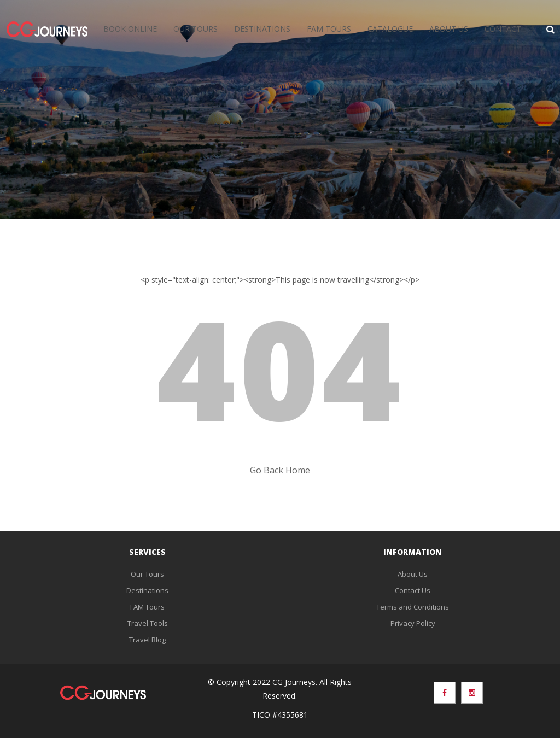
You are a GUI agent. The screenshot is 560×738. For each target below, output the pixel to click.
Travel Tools (148, 623)
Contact (503, 29)
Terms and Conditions (413, 607)
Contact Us (413, 590)
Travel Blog (147, 640)
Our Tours (196, 29)
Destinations (262, 29)
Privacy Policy (413, 623)
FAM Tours (329, 29)
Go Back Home (280, 470)
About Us (449, 29)
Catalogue (390, 29)
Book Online (130, 29)
